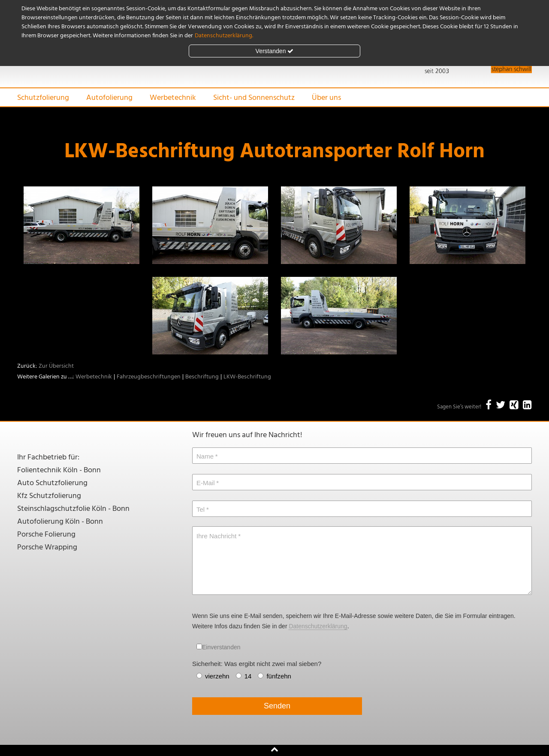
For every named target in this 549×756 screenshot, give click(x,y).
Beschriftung (202, 377)
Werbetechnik (173, 98)
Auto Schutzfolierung (52, 483)
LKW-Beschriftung (247, 377)
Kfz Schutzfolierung (49, 496)
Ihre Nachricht (216, 536)
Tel (201, 509)
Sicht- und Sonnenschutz (254, 98)
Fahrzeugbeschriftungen (149, 377)
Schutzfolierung (43, 98)
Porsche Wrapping (47, 547)
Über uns (326, 98)
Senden (277, 706)
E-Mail (206, 483)
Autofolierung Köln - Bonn (60, 522)
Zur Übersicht (56, 366)
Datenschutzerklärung (318, 626)
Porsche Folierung (46, 535)
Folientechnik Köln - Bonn (59, 470)
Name (205, 456)
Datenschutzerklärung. (224, 36)
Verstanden (275, 51)
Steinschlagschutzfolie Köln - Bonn (73, 509)
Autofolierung (109, 98)
